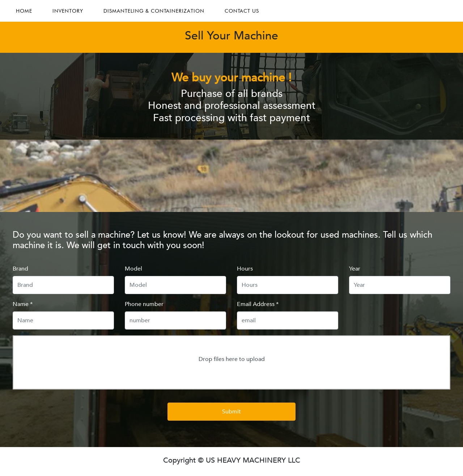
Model (133, 269)
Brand (20, 269)
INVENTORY (68, 11)
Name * (23, 304)
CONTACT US (242, 11)
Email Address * (258, 304)
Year (355, 269)
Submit (231, 412)
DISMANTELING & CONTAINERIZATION (154, 11)
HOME (24, 11)
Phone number (144, 304)
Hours (245, 269)
